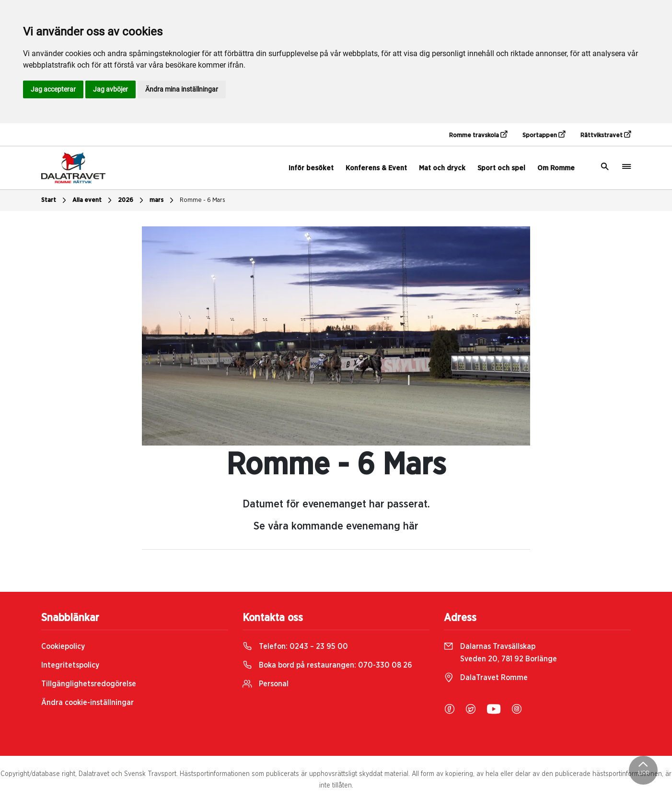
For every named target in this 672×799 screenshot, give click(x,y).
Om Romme (556, 168)
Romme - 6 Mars (203, 200)
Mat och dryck (442, 168)
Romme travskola (478, 135)
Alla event (93, 200)
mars (163, 200)
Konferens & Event (376, 168)
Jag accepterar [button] (53, 89)
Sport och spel (501, 168)
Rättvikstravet (606, 135)
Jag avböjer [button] (110, 89)
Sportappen (544, 135)
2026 (132, 200)
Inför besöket (311, 168)
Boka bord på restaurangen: (327, 665)
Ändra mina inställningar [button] (182, 89)
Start (55, 200)
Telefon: (295, 646)
